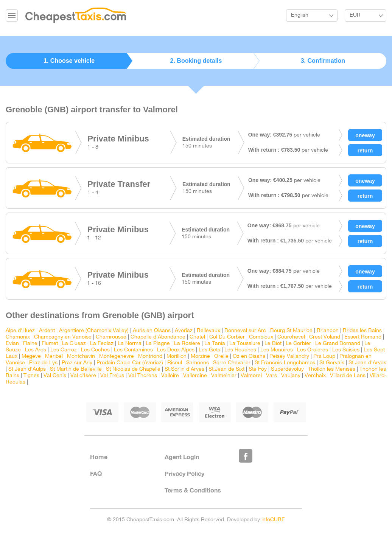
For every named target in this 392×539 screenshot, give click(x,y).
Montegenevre (117, 356)
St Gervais (332, 363)
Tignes (31, 376)
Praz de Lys (43, 363)
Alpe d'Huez (20, 331)
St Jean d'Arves (367, 363)
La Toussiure (245, 344)
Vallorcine (195, 376)
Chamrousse (111, 337)
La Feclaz (102, 344)
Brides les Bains (362, 331)
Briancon (328, 331)
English (300, 15)
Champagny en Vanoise (63, 337)
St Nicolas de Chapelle (133, 369)
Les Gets (209, 350)
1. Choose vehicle (69, 61)
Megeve (31, 356)
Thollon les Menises (332, 369)
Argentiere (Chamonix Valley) (94, 331)
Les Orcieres (313, 350)
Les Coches (95, 350)
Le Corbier (298, 344)
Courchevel (291, 337)
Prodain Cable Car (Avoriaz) (130, 363)
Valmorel (251, 376)
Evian (12, 344)
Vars (271, 376)
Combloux (261, 337)
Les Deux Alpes (176, 350)
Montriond (150, 356)
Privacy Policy (184, 473)
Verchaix (315, 376)
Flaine (30, 344)
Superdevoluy (287, 369)
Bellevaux (208, 331)
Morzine (200, 356)
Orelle (221, 356)
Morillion (177, 356)
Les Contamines (133, 350)
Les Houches (240, 350)
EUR (355, 15)
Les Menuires (277, 350)
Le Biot (273, 344)
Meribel (54, 356)
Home (99, 457)
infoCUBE (273, 520)
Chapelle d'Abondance (158, 337)
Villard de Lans (348, 376)
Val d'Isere (83, 376)
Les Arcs (36, 350)
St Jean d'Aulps (27, 369)
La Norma (130, 344)
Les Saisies (346, 350)
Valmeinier (224, 376)
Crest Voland (325, 337)
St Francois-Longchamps (285, 363)
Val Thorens (143, 376)
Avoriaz (184, 331)
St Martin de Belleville (76, 369)
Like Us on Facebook (246, 456)
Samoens (198, 363)
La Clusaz (74, 344)
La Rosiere (187, 344)
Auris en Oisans (152, 331)
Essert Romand (363, 337)
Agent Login (182, 457)
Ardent (47, 331)
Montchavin (81, 356)
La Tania (215, 344)
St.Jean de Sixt (226, 369)
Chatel (197, 337)
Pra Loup (324, 356)
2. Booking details (196, 61)
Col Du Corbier (227, 337)
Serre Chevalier (232, 363)
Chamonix (18, 337)
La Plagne (158, 344)
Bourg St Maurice (291, 331)
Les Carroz (64, 350)
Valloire (170, 376)
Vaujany (291, 376)
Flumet (50, 344)
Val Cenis (55, 376)
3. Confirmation (323, 61)
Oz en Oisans (249, 356)
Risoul (175, 363)
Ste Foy (258, 369)
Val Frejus (112, 376)
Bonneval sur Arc (245, 331)
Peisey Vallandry (289, 356)
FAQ (96, 473)
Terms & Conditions (193, 490)
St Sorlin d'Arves (184, 369)
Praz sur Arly (77, 363)
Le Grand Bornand (338, 344)
